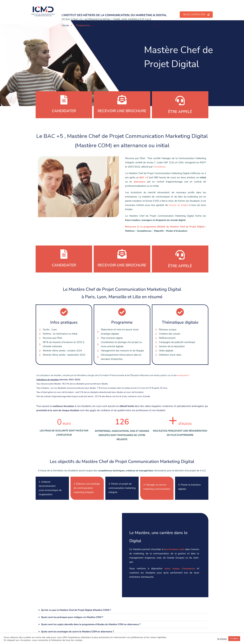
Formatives (159, 167)
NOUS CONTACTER (196, 15)
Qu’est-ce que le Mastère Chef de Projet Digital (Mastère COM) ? (76, 610)
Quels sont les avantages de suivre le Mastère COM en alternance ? (77, 632)
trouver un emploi (179, 205)
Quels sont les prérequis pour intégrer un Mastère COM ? (72, 617)
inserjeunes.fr (183, 375)
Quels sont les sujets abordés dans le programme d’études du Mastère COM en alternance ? (91, 624)
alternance (139, 182)
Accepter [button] (234, 639)
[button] (122, 610)
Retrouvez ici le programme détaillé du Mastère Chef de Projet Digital (165, 227)
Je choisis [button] (222, 639)
